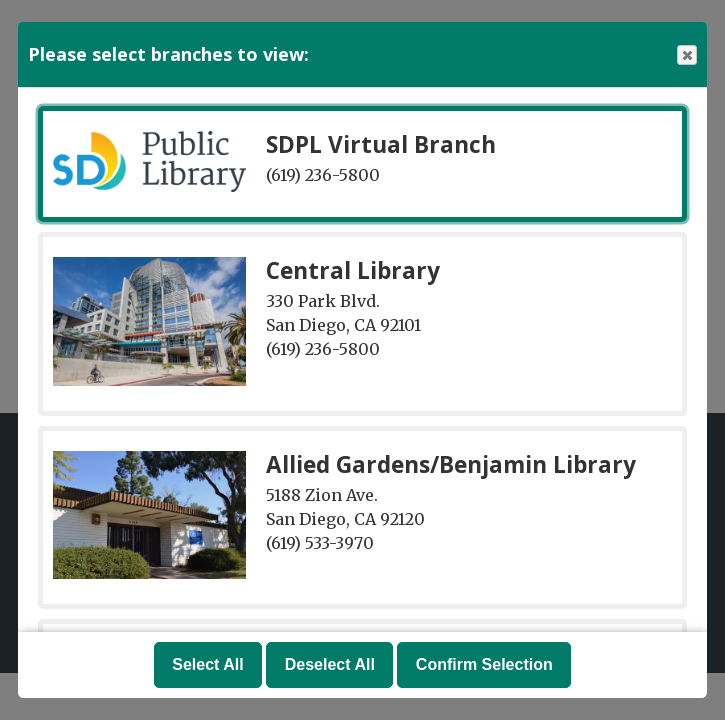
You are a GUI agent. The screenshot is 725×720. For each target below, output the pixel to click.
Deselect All (330, 664)
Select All (207, 664)
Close (686, 55)
